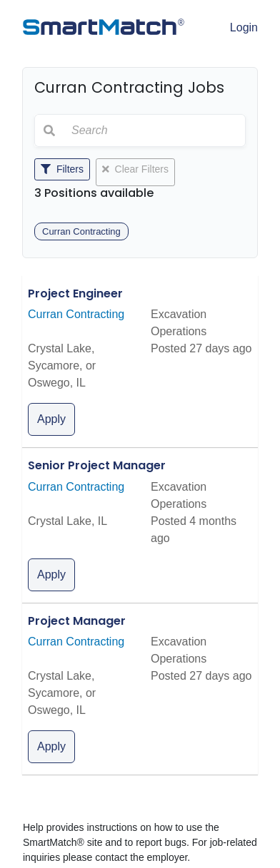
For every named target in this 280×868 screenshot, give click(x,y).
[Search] (154, 131)
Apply (51, 419)
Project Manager (77, 621)
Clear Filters (135, 169)
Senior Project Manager (97, 465)
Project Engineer (75, 293)
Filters (62, 169)
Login (244, 27)
